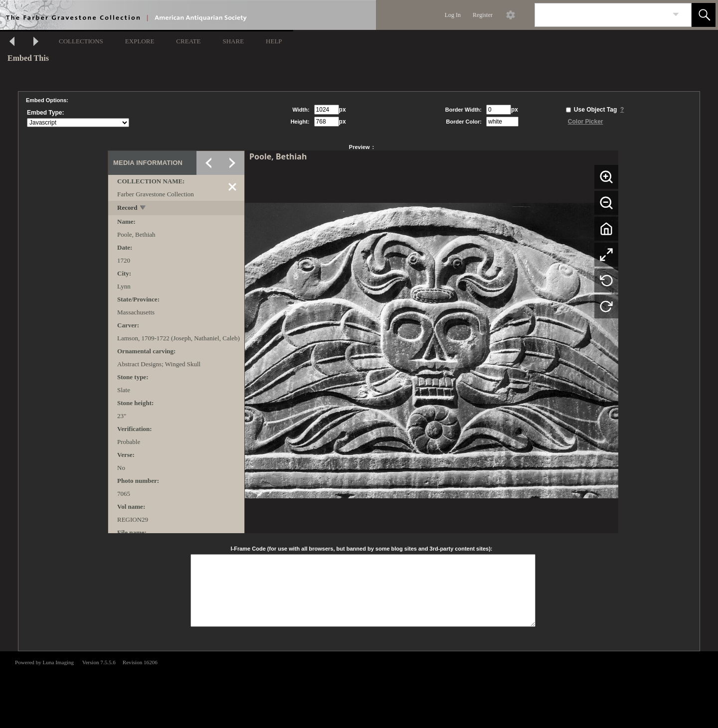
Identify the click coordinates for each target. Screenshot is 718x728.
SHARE (233, 41)
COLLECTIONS (81, 41)
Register (483, 15)
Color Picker (586, 122)
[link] (676, 15)
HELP (274, 41)
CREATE (188, 41)
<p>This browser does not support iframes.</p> (359, 689)
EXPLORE (140, 41)
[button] (704, 15)
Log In (453, 15)
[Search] (601, 15)
